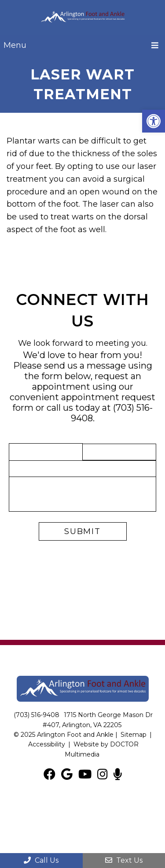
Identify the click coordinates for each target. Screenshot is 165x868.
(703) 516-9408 (37, 715)
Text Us (124, 860)
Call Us (41, 860)
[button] (154, 121)
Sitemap (134, 735)
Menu (15, 45)
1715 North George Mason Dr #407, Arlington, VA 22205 (98, 720)
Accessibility (47, 744)
